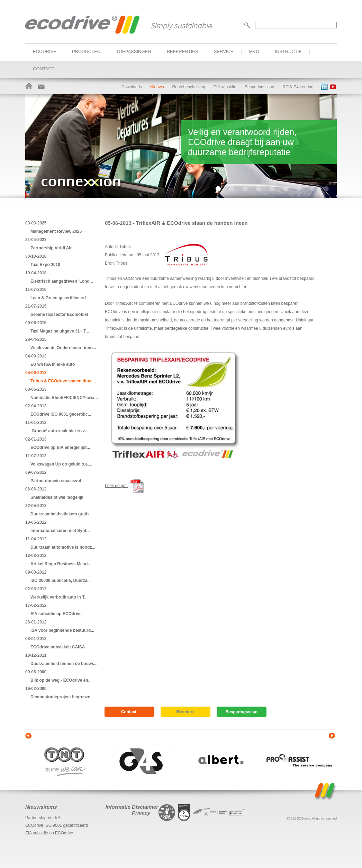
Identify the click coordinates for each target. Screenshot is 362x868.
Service (224, 51)
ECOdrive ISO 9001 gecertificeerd (57, 825)
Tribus (122, 263)
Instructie (288, 51)
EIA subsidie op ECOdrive (49, 833)
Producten (86, 51)
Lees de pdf (126, 486)
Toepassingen (133, 51)
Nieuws (157, 87)
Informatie (118, 807)
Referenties (183, 51)
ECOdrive (45, 51)
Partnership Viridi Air (44, 818)
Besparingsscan (259, 87)
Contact (44, 69)
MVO (254, 51)
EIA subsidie (225, 87)
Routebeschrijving (188, 87)
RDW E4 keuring (298, 87)
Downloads (132, 87)
